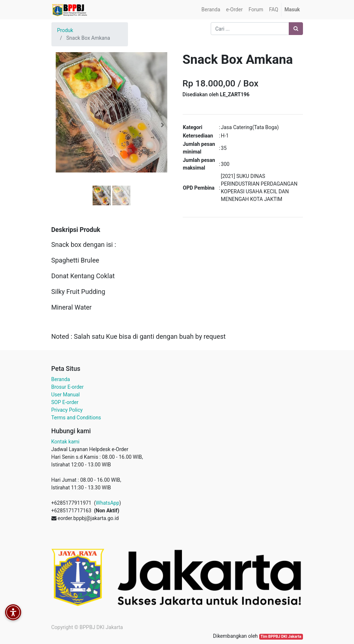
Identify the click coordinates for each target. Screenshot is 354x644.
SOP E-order (65, 402)
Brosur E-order (68, 387)
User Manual (66, 395)
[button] (61, 125)
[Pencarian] (296, 29)
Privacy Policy (67, 410)
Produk (65, 30)
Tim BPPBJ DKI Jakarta (281, 637)
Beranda (61, 379)
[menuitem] (211, 10)
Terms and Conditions (76, 418)
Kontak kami (65, 442)
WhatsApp (108, 503)
